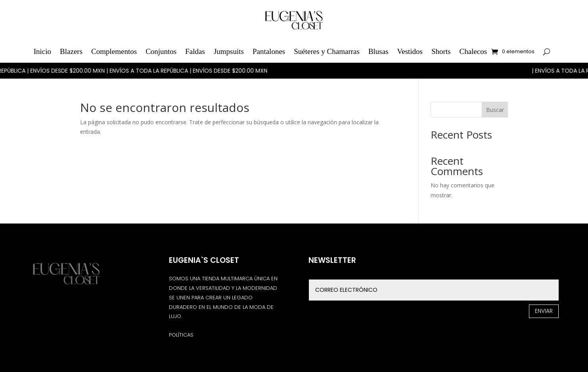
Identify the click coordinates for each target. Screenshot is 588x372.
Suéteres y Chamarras (327, 51)
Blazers (71, 51)
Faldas (195, 51)
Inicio (42, 51)
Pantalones (269, 51)
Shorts (441, 51)
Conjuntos (161, 51)
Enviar (544, 311)
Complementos (114, 51)
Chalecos (473, 51)
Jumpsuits (229, 51)
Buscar (495, 110)
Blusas (378, 51)
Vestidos (410, 51)
